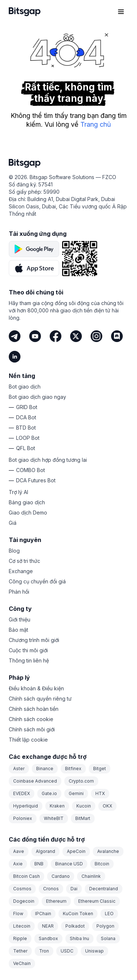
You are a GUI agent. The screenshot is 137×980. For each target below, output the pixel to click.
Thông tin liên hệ (29, 660)
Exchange (21, 571)
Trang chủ (96, 124)
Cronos (51, 889)
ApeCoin (76, 851)
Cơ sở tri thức (24, 561)
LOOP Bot (28, 438)
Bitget (100, 769)
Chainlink (91, 876)
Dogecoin (24, 901)
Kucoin (84, 806)
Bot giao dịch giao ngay (37, 397)
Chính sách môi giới (32, 729)
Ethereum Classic (97, 901)
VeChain (22, 963)
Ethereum (56, 901)
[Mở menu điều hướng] (121, 12)
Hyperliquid (26, 806)
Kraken (57, 806)
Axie (18, 864)
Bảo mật (18, 630)
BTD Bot (26, 428)
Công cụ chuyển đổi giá (37, 581)
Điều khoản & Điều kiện (36, 688)
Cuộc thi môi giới (28, 650)
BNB (39, 864)
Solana (108, 938)
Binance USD (69, 864)
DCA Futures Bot (36, 480)
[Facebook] (56, 336)
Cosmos (22, 889)
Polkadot (75, 926)
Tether (20, 951)
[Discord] (117, 336)
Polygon (105, 926)
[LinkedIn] (15, 357)
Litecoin (22, 926)
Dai (74, 889)
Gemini (76, 793)
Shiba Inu (79, 938)
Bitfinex (73, 769)
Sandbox (48, 938)
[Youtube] (35, 336)
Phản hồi (19, 592)
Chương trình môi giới (34, 640)
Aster (19, 769)
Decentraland (104, 889)
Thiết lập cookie (28, 740)
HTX (100, 793)
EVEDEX (22, 793)
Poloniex (23, 818)
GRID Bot (27, 407)
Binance (45, 769)
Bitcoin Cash (26, 876)
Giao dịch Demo (28, 513)
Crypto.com (81, 781)
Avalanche (108, 851)
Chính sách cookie (31, 719)
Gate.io (49, 793)
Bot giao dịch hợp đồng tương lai (48, 460)
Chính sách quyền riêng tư (40, 699)
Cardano (61, 876)
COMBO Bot (31, 470)
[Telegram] (15, 336)
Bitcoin (102, 864)
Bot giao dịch (25, 387)
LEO (109, 914)
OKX (107, 806)
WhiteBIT (54, 818)
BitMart (83, 818)
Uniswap (94, 951)
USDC (67, 951)
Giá (13, 523)
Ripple (20, 938)
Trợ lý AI (18, 492)
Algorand (45, 851)
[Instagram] (96, 336)
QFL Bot (26, 448)
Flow (18, 914)
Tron (44, 951)
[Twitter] (76, 336)
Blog (14, 551)
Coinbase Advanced (35, 781)
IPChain (43, 914)
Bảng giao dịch (27, 502)
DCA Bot (26, 417)
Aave (19, 851)
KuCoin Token (78, 914)
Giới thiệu (20, 619)
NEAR (48, 926)
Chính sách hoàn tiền (34, 709)
